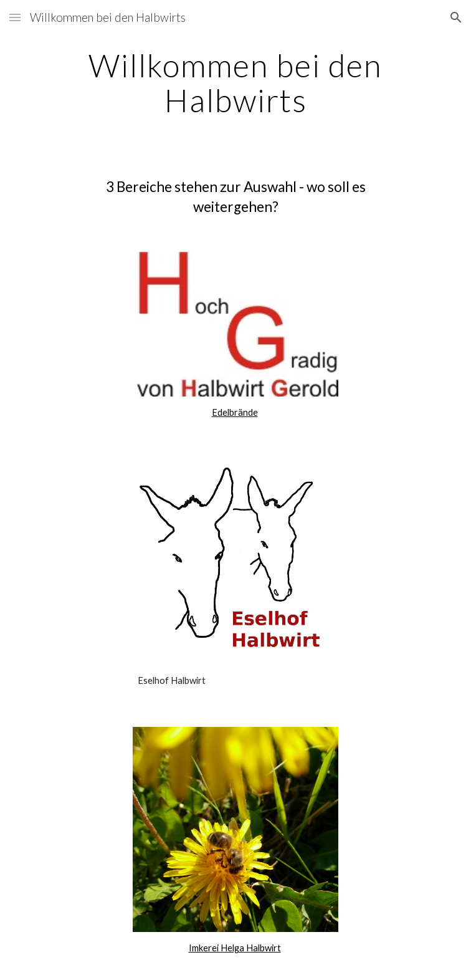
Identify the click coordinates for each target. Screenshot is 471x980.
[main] (235, 83)
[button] (15, 17)
